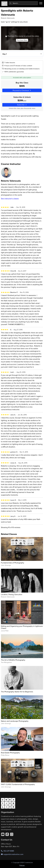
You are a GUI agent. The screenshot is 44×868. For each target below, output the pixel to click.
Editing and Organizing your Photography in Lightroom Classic (22, 627)
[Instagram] (12, 834)
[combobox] (23, 3)
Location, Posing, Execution (12, 594)
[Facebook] (7, 834)
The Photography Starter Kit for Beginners (17, 692)
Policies (22, 865)
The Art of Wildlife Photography (13, 660)
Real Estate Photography (10, 753)
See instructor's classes (10, 199)
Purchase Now (22, 40)
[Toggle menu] (41, 3)
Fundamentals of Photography (13, 563)
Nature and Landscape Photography (15, 721)
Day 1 (5, 54)
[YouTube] (3, 834)
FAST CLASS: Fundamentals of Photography (18, 784)
